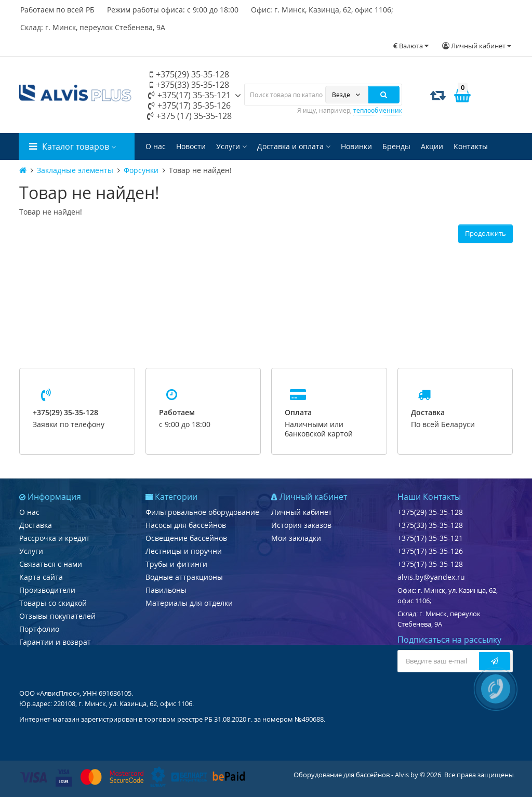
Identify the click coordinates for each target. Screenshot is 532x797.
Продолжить (486, 233)
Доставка (36, 525)
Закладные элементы (75, 170)
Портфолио (39, 629)
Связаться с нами (51, 564)
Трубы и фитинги (176, 564)
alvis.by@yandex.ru (431, 577)
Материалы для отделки (189, 603)
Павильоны (166, 590)
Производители (47, 590)
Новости (191, 146)
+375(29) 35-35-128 (189, 74)
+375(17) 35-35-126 (189, 105)
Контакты (471, 146)
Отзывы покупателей (57, 616)
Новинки (356, 146)
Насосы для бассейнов (186, 525)
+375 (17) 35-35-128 (189, 116)
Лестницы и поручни (184, 551)
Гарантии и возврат (55, 642)
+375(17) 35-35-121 (189, 95)
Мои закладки (296, 538)
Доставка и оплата (294, 146)
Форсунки (141, 170)
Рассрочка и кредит (55, 538)
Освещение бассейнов (186, 538)
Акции (432, 146)
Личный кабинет (302, 512)
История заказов (301, 525)
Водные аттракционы (184, 577)
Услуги (231, 146)
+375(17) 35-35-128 (430, 564)
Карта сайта (41, 577)
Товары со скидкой (53, 603)
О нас (156, 146)
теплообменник (378, 110)
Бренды (396, 146)
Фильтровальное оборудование (202, 512)
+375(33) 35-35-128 (189, 85)
